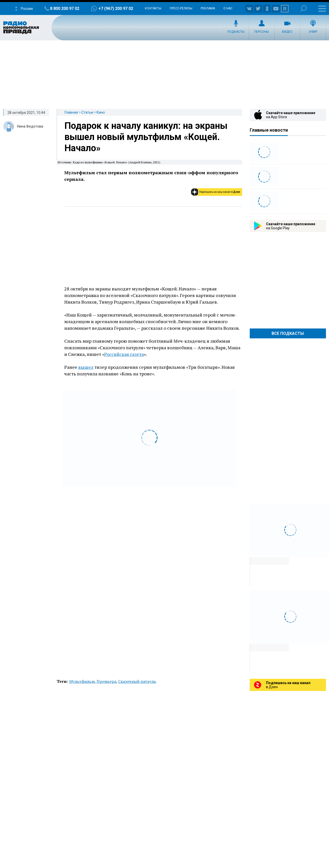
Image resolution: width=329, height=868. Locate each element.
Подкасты (236, 32)
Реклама (208, 8)
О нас (228, 8)
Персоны (262, 32)
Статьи (87, 112)
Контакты (153, 8)
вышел (86, 367)
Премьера (106, 681)
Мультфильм (82, 681)
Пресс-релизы (181, 8)
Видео (287, 32)
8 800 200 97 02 (65, 8)
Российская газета (124, 354)
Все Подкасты (288, 333)
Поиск (303, 8)
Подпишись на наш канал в (220, 192)
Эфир (313, 32)
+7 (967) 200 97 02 (116, 8)
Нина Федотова (30, 126)
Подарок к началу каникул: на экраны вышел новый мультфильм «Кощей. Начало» (146, 137)
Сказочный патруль (137, 681)
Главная (71, 112)
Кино (101, 112)
